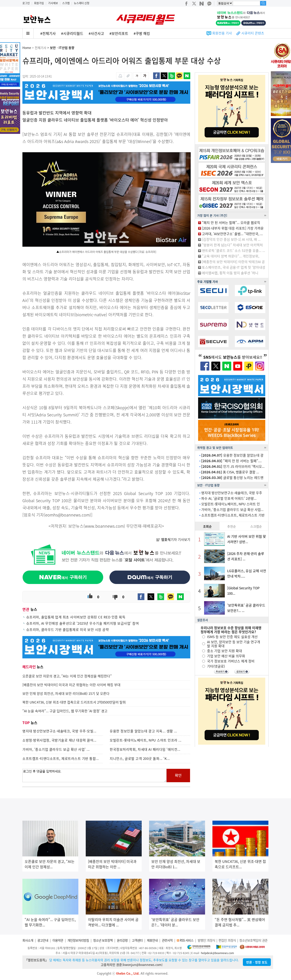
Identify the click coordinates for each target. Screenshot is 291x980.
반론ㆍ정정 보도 (257, 962)
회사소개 (28, 940)
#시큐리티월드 (72, 33)
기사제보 (53, 3)
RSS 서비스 (187, 940)
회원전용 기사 (222, 33)
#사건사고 (96, 33)
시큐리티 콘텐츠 (253, 33)
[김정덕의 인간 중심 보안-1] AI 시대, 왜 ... (231, 239)
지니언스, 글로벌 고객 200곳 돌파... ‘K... (140, 759)
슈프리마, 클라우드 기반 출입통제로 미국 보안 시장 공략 (68, 630)
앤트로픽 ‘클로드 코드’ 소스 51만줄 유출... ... (233, 251)
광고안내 (43, 940)
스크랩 (66, 3)
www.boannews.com (104, 526)
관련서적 (167, 940)
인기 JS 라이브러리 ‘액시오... (233, 466)
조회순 (207, 526)
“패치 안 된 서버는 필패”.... (231, 461)
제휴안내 (152, 940)
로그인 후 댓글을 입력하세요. (94, 776)
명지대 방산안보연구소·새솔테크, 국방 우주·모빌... (59, 731)
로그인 (26, 3)
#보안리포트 (119, 33)
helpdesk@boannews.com (217, 953)
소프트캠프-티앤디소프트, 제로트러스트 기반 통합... (61, 759)
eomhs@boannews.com (67, 515)
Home (27, 48)
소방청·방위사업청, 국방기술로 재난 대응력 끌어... (59, 740)
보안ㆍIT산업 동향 (62, 48)
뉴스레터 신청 (82, 3)
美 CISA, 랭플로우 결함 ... (230, 472)
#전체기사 (48, 33)
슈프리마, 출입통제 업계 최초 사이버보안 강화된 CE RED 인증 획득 (76, 617)
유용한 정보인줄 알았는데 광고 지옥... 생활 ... (143, 731)
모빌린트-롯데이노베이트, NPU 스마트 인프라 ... (146, 740)
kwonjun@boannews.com (142, 965)
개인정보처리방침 (78, 940)
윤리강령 (122, 940)
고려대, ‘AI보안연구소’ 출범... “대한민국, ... (232, 234)
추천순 (232, 526)
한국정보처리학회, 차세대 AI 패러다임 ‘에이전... (145, 749)
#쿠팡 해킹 (142, 33)
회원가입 (39, 3)
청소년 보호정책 (103, 940)
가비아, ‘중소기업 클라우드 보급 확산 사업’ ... (56, 749)
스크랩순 (256, 526)
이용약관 (58, 940)
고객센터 (137, 940)
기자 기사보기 (173, 540)
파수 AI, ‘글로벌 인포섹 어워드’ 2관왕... (229, 498)
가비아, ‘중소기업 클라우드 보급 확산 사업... (232, 510)
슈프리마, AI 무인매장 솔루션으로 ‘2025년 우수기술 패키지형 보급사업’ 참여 (83, 623)
